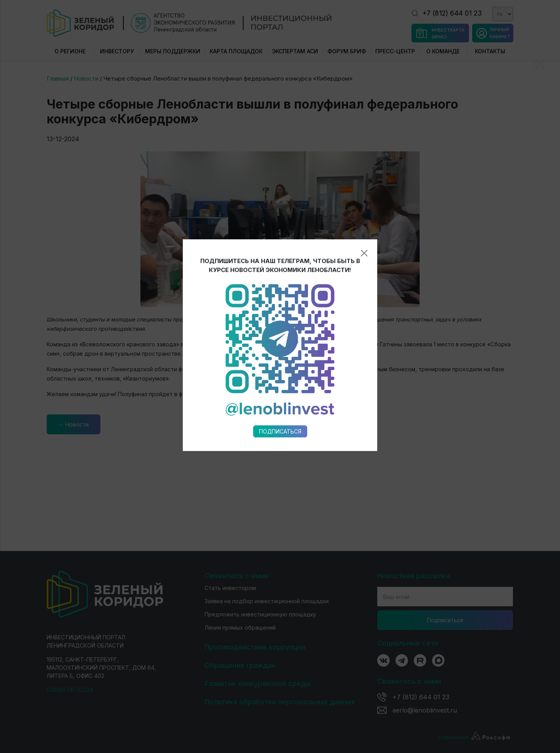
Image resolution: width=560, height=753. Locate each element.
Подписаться (280, 347)
